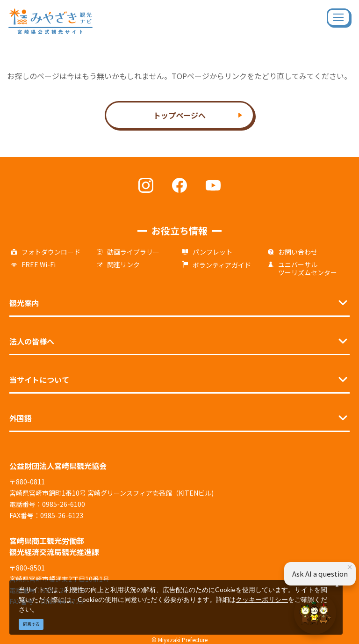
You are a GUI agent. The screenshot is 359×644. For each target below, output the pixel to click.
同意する (31, 624)
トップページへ (179, 115)
